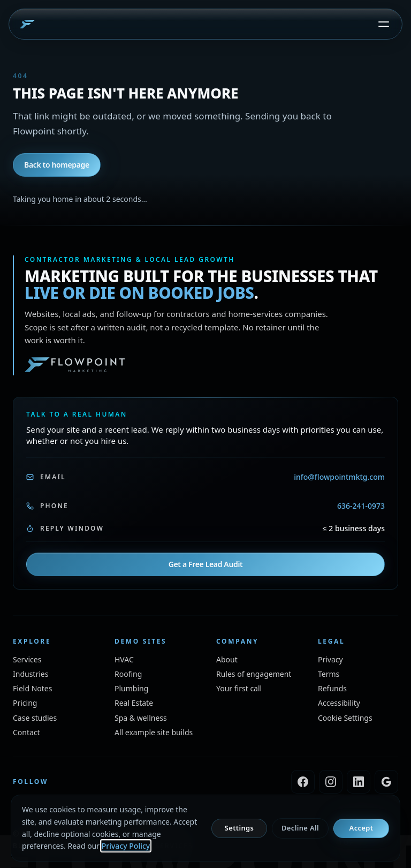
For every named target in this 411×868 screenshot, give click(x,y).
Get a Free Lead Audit (206, 564)
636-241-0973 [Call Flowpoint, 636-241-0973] (361, 506)
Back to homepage (57, 165)
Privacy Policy (126, 846)
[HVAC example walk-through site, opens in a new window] (124, 659)
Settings (239, 828)
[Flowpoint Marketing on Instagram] (331, 782)
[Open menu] (384, 24)
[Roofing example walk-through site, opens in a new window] (128, 674)
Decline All (300, 828)
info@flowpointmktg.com (339, 477)
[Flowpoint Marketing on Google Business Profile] (386, 782)
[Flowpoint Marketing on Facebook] (303, 782)
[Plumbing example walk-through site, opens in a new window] (131, 688)
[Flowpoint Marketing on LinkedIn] (359, 782)
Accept (361, 828)
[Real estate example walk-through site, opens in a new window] (134, 703)
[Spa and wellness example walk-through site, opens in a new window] (141, 718)
